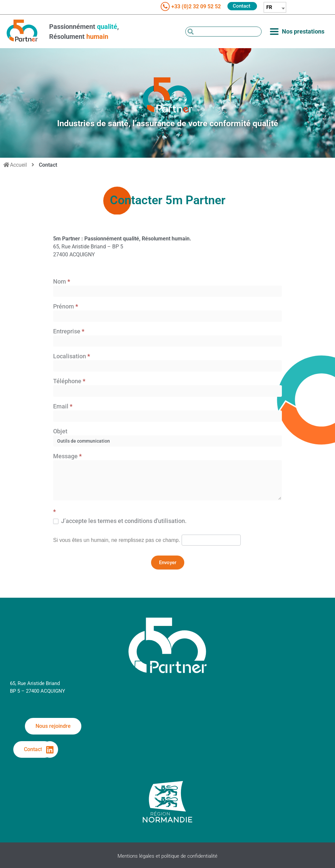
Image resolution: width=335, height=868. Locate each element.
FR (269, 7)
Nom (62, 282)
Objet (60, 432)
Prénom (66, 307)
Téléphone (69, 381)
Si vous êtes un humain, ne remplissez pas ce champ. (117, 540)
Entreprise (69, 332)
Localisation (72, 356)
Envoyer (168, 563)
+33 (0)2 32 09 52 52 (196, 6)
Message (67, 456)
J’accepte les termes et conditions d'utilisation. (120, 521)
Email (63, 407)
